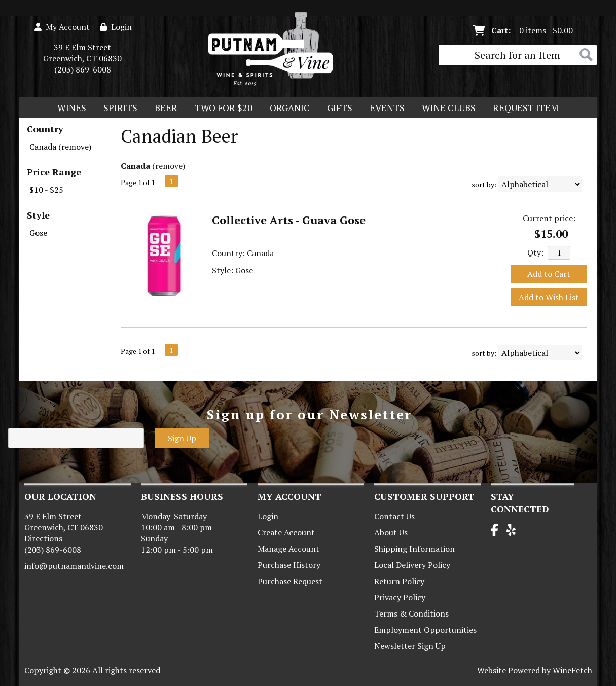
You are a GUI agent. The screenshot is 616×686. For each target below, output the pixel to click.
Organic (286, 109)
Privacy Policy (400, 597)
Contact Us (394, 516)
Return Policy (399, 581)
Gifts (336, 109)
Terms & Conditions (411, 613)
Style (38, 215)
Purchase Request (290, 581)
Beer (163, 109)
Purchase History (289, 565)
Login (116, 27)
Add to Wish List (549, 297)
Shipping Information (414, 549)
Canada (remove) (60, 147)
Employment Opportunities (425, 630)
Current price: (549, 218)
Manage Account (288, 549)
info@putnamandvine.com (74, 566)
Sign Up (182, 438)
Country (45, 129)
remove (169, 166)
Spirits (117, 109)
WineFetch (572, 670)
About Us (391, 532)
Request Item (526, 107)
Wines (68, 109)
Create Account (286, 532)
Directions (43, 538)
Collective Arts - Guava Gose (289, 220)
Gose (38, 233)
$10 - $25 (46, 190)
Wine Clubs (445, 109)
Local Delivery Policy (412, 565)
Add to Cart (549, 274)
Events (387, 107)
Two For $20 (220, 109)
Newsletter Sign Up (410, 646)
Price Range (54, 172)
